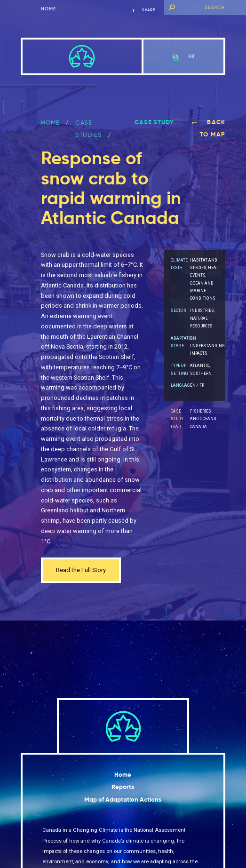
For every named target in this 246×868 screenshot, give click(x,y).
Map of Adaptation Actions (123, 800)
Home (48, 9)
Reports (123, 787)
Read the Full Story (81, 570)
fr (192, 56)
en (176, 56)
